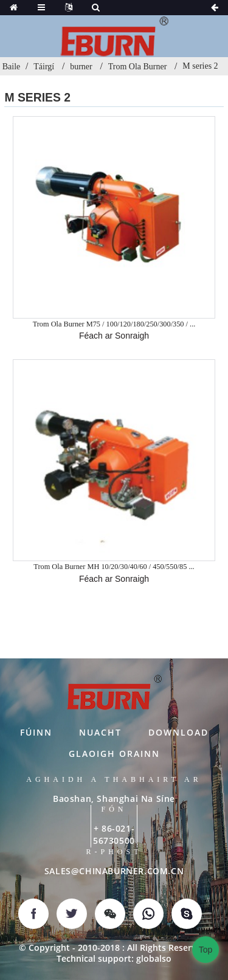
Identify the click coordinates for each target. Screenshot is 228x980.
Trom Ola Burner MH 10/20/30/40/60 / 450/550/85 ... (114, 567)
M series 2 (200, 66)
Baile (12, 67)
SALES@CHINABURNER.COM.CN (114, 871)
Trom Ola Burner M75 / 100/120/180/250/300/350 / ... (114, 324)
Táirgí (44, 67)
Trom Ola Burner (138, 67)
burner (81, 67)
